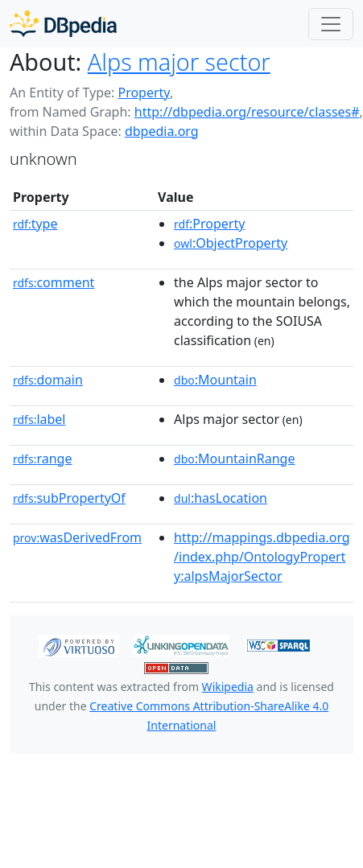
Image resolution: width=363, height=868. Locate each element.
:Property (209, 224)
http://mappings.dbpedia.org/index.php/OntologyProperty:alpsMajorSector (262, 557)
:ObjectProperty (231, 243)
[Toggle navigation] (331, 24)
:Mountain (215, 380)
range (42, 459)
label (39, 419)
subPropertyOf (69, 498)
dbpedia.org (162, 131)
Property (143, 93)
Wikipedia (228, 687)
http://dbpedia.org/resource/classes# (247, 112)
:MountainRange (234, 459)
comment (54, 282)
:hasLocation (221, 498)
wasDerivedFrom (77, 537)
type (35, 224)
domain (48, 380)
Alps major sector (179, 62)
